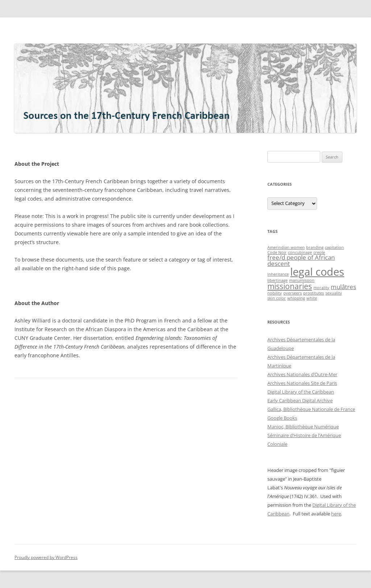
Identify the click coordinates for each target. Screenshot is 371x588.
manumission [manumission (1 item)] (302, 280)
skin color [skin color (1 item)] (277, 298)
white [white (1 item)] (312, 298)
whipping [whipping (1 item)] (296, 298)
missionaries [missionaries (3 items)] (290, 286)
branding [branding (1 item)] (315, 247)
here (336, 514)
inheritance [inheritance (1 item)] (278, 274)
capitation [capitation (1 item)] (334, 247)
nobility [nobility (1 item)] (275, 293)
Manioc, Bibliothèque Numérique (303, 427)
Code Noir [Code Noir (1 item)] (277, 252)
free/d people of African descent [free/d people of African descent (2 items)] (301, 260)
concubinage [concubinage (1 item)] (300, 252)
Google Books (282, 418)
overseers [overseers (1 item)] (293, 293)
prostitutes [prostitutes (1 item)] (314, 293)
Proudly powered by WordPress (46, 557)
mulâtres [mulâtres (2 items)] (343, 287)
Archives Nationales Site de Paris (302, 383)
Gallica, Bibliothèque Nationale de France (311, 409)
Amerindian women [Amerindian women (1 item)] (286, 247)
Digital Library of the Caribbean (301, 392)
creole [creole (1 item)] (319, 252)
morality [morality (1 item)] (321, 288)
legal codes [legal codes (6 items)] (317, 272)
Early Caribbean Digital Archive (300, 400)
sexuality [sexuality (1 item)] (334, 293)
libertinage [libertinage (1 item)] (278, 280)
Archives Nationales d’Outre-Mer (302, 374)
